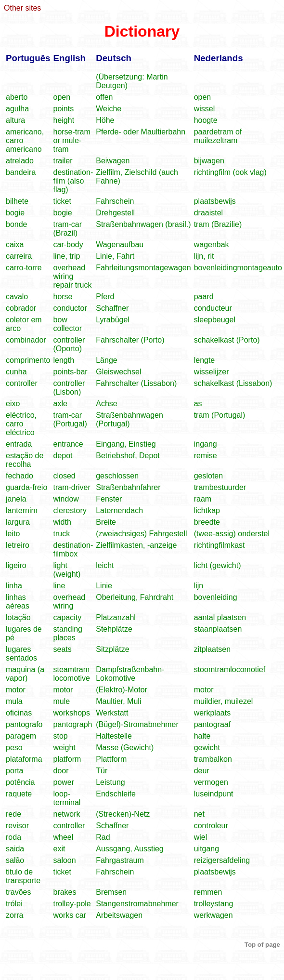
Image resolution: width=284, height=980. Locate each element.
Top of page (262, 945)
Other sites (22, 8)
